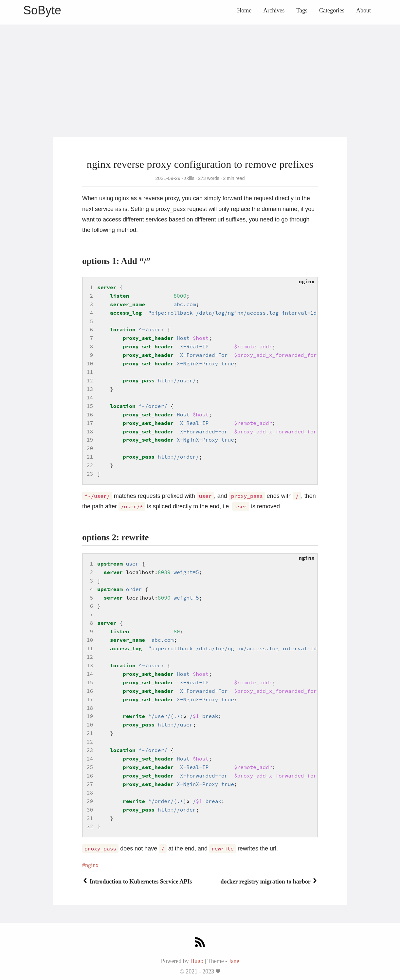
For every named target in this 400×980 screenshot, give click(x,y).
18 (90, 431)
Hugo (197, 961)
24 (90, 759)
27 (90, 784)
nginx (92, 865)
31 (90, 818)
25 (90, 767)
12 (90, 380)
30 (90, 810)
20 (90, 448)
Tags (302, 10)
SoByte (42, 10)
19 (90, 440)
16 (90, 414)
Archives (274, 10)
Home (244, 10)
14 (90, 397)
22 (90, 465)
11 (90, 372)
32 (90, 826)
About (364, 10)
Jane (234, 961)
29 (90, 801)
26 (90, 776)
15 (90, 406)
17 (90, 423)
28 (90, 793)
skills (189, 178)
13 (90, 389)
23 (90, 474)
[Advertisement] (200, 70)
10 (90, 363)
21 (90, 457)
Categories (332, 10)
